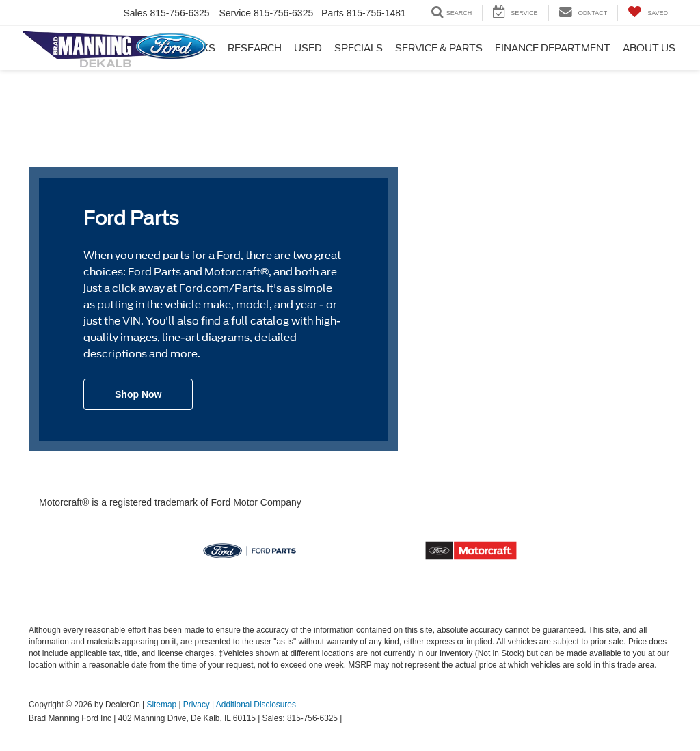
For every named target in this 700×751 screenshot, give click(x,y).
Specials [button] (359, 48)
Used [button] (308, 48)
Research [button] (255, 48)
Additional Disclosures (256, 705)
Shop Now (138, 394)
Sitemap (161, 705)
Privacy (197, 705)
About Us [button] (649, 48)
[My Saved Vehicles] (648, 13)
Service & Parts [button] (439, 48)
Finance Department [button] (553, 48)
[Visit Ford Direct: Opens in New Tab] (348, 718)
